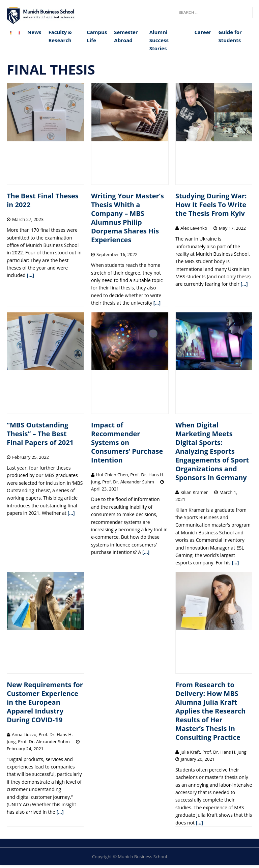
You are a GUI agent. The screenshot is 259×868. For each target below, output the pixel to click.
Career (203, 32)
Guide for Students (230, 36)
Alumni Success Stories (159, 40)
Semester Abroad (126, 36)
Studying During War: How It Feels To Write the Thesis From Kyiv (211, 205)
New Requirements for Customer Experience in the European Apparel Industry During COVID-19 (45, 702)
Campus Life (97, 36)
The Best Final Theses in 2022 (43, 200)
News (34, 32)
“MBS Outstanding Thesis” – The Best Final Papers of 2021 (40, 434)
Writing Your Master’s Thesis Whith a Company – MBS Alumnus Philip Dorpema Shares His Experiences (127, 218)
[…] (31, 275)
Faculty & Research (60, 36)
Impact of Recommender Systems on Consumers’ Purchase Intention (127, 442)
